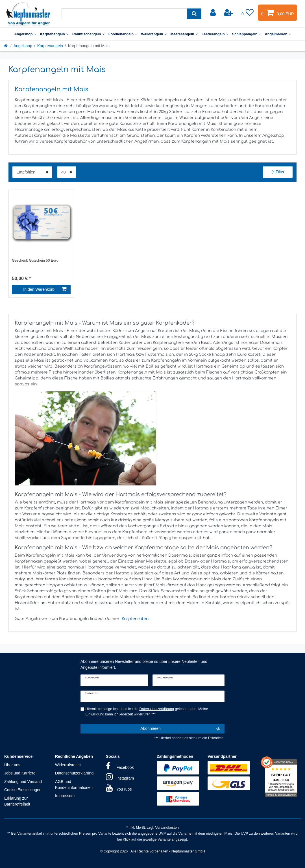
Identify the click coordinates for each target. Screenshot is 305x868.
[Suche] (194, 14)
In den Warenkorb (45, 289)
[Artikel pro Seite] (67, 172)
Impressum (65, 796)
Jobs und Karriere (20, 773)
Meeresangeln (184, 34)
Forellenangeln (123, 34)
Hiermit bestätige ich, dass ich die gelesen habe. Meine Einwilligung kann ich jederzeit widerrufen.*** (147, 712)
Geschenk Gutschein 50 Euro (35, 261)
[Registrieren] (229, 13)
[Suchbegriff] (124, 14)
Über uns (12, 765)
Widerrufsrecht (68, 765)
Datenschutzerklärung (74, 773)
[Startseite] (6, 46)
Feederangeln (215, 34)
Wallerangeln (154, 34)
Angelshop (25, 34)
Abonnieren (180, 729)
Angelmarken (278, 34)
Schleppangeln (247, 34)
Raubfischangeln (88, 34)
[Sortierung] (32, 172)
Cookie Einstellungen (23, 790)
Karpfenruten (135, 619)
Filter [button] (278, 172)
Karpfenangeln (54, 34)
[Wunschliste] (248, 13)
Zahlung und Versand (23, 782)
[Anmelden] (213, 13)
